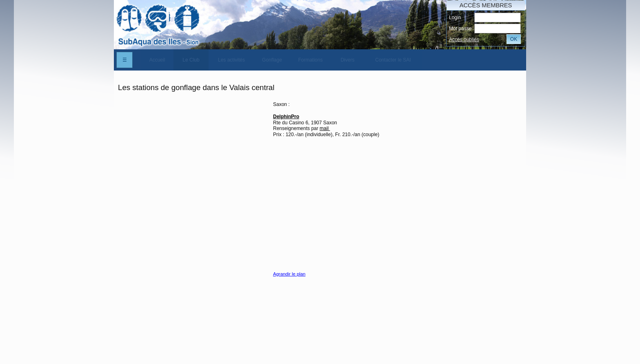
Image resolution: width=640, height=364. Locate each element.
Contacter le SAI (393, 60)
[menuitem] (157, 60)
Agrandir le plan (289, 274)
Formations (310, 60)
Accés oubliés (464, 40)
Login (455, 18)
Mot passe (460, 29)
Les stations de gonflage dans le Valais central (196, 87)
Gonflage (272, 60)
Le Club (191, 60)
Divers (347, 60)
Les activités (231, 60)
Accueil (157, 60)
